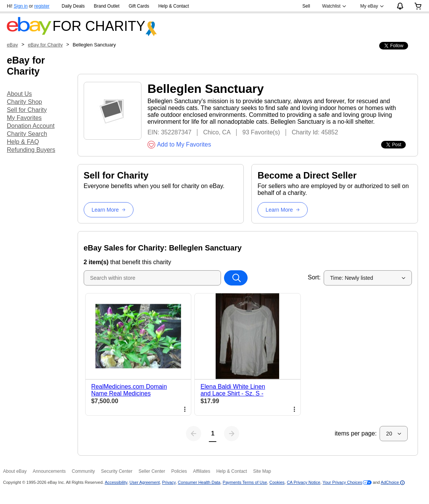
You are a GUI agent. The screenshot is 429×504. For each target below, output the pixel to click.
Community (83, 471)
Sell (306, 6)
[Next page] (232, 434)
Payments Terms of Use (245, 482)
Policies (179, 471)
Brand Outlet (107, 6)
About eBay (15, 471)
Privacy (169, 482)
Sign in (21, 6)
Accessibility (116, 482)
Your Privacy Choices (342, 482)
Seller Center (152, 471)
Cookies (277, 482)
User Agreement (145, 482)
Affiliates (202, 471)
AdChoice (393, 482)
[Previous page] (194, 434)
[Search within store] (236, 278)
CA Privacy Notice (303, 482)
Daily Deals (73, 6)
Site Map (262, 471)
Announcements (49, 471)
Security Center (117, 471)
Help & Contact (174, 6)
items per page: (356, 433)
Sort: (314, 277)
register (42, 6)
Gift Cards (139, 6)
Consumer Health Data (199, 482)
